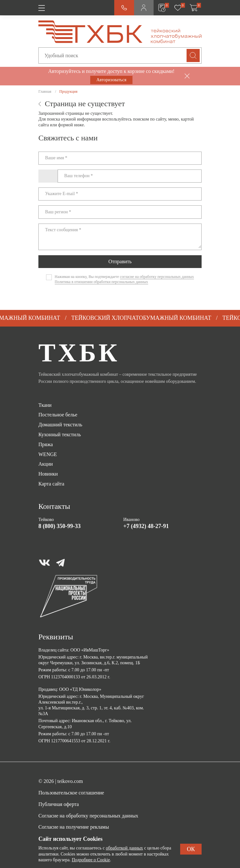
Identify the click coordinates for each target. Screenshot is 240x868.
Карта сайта (51, 484)
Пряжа (46, 444)
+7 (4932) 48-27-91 (146, 526)
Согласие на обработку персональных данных (88, 816)
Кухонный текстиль (60, 434)
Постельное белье (58, 415)
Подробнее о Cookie (91, 860)
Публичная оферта (59, 804)
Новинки (48, 474)
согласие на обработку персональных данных (157, 277)
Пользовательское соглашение (71, 793)
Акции (46, 464)
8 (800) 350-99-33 (60, 526)
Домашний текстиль (60, 425)
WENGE (48, 454)
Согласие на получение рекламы (74, 827)
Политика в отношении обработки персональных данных (101, 282)
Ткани (45, 405)
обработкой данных (124, 848)
